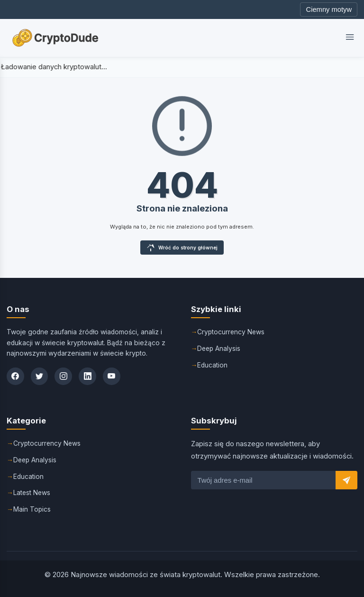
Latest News (32, 493)
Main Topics (32, 509)
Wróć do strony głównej (182, 248)
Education (212, 365)
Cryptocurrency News (232, 331)
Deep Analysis (219, 348)
